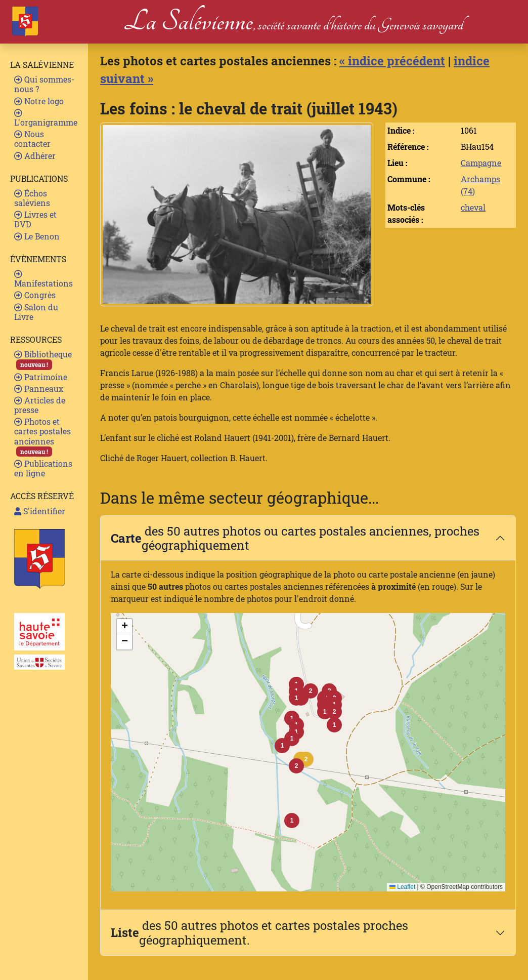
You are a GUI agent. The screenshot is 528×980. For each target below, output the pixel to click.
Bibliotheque (43, 359)
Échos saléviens (32, 198)
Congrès (35, 295)
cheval (473, 207)
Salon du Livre (36, 312)
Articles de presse (40, 405)
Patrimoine (41, 377)
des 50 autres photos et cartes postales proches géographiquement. (259, 932)
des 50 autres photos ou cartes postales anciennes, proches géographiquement (295, 538)
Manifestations (43, 279)
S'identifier (40, 511)
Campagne (481, 163)
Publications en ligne (43, 468)
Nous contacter (32, 139)
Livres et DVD (35, 219)
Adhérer (35, 156)
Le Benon (37, 236)
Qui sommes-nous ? (44, 84)
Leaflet (402, 887)
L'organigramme (46, 118)
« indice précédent (392, 60)
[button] (306, 759)
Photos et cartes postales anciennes (42, 436)
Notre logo (39, 101)
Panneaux (39, 389)
